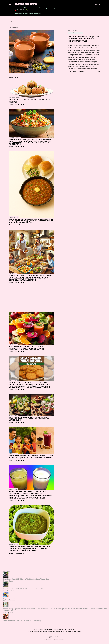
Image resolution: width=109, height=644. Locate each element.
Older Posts (96, 559)
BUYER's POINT (8, 591)
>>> (99, 72)
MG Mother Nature (9, 601)
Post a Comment (79, 72)
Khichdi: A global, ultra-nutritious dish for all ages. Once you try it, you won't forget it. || (30, 142)
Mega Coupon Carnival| (10, 599)
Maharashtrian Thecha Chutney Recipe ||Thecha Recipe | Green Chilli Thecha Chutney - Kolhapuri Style (29, 549)
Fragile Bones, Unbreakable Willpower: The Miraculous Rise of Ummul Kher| (26, 579)
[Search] (98, 5)
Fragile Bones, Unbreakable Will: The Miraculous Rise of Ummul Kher (24, 589)
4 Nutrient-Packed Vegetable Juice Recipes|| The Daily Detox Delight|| (27, 348)
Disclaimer (37, 13)
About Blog (19, 13)
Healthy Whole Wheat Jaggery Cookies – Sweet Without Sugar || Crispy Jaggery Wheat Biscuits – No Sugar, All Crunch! (30, 385)
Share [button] (70, 72)
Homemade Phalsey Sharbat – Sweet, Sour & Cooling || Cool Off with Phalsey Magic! (31, 457)
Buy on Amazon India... (75, 33)
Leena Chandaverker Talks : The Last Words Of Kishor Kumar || (22, 621)
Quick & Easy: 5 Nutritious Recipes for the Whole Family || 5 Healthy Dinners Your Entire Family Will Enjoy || (31, 278)
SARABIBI (7, 571)
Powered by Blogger (54, 637)
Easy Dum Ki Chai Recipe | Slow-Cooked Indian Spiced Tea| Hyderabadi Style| (84, 39)
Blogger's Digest (8, 581)
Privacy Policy (28, 13)
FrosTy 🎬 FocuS (8, 613)
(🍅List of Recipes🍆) (21, 10)
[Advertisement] (31, 298)
